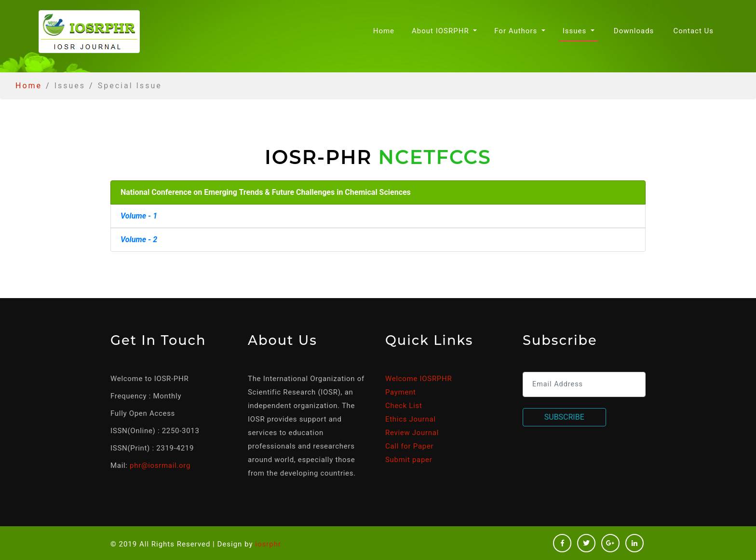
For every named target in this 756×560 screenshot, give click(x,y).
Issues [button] (576, 31)
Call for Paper (409, 446)
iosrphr (268, 544)
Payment (401, 392)
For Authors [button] (517, 31)
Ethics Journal (411, 419)
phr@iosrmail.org (160, 465)
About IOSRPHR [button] (441, 31)
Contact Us (693, 31)
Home (386, 30)
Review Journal (412, 433)
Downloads (634, 31)
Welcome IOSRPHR (418, 379)
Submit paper (409, 460)
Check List (404, 406)
